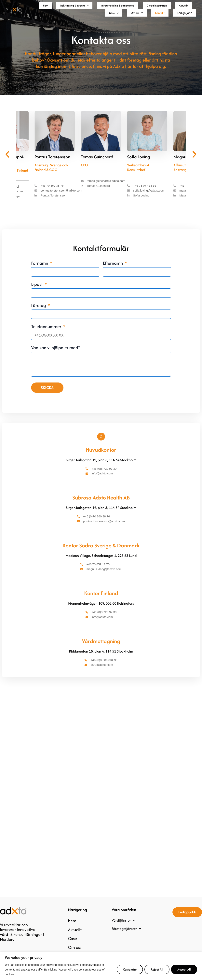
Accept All (184, 969)
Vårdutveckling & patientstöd (128, 8)
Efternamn (113, 273)
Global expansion (175, 8)
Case (106, 20)
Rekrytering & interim (75, 8)
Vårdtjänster (124, 926)
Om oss (130, 20)
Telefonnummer (47, 337)
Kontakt (154, 20)
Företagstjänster (127, 934)
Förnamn (40, 273)
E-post (37, 294)
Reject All (157, 969)
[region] (101, 966)
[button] (75, 8)
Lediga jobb (182, 20)
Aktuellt (84, 20)
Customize (130, 969)
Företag (39, 315)
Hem (43, 8)
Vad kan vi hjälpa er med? (55, 358)
